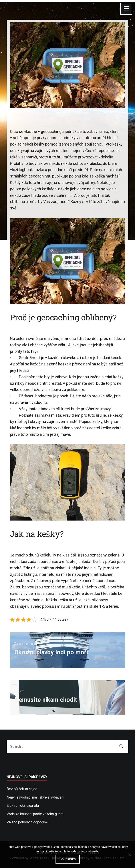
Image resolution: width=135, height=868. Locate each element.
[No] (129, 855)
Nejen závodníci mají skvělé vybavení (35, 797)
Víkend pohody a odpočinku (28, 822)
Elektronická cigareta (23, 806)
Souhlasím (68, 859)
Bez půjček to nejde (22, 789)
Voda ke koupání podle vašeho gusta (35, 814)
